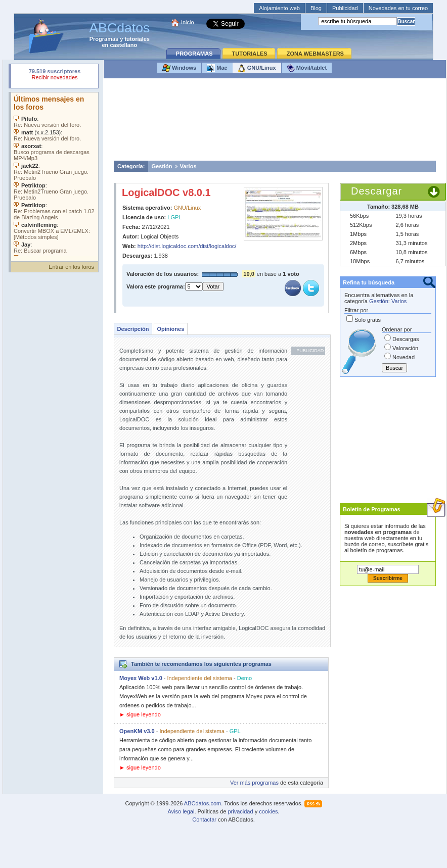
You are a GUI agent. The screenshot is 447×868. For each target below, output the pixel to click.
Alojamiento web (279, 8)
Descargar (376, 191)
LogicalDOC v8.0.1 (166, 192)
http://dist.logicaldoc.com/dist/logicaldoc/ (187, 246)
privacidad (240, 811)
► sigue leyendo (140, 714)
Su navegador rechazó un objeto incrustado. (55, 76)
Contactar (204, 819)
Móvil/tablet (307, 68)
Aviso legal (181, 811)
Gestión (162, 166)
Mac (217, 68)
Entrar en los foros (71, 267)
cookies (268, 811)
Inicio (188, 22)
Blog (316, 8)
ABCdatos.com (203, 803)
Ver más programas (254, 783)
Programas (104, 39)
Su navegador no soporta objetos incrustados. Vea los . (55, 174)
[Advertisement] (275, 122)
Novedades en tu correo (398, 8)
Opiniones (170, 329)
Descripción (133, 329)
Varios (188, 166)
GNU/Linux (257, 68)
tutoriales (137, 39)
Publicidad (345, 8)
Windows (179, 68)
